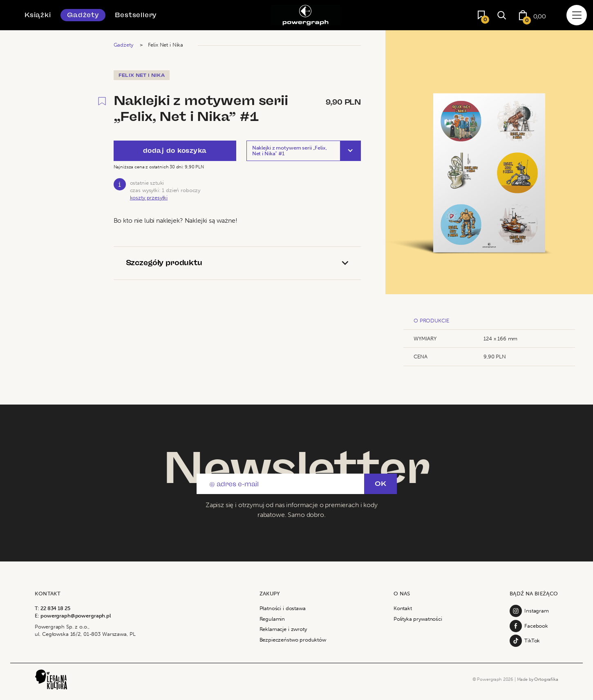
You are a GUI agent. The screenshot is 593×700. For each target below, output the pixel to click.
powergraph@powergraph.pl (76, 616)
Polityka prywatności (418, 619)
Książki (38, 15)
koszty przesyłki (149, 198)
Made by (538, 679)
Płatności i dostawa (283, 608)
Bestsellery (136, 15)
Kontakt (403, 608)
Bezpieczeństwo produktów (293, 640)
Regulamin (272, 619)
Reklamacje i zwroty (283, 629)
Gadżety (83, 15)
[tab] (237, 263)
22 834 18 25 (55, 608)
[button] (304, 151)
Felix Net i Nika (166, 45)
